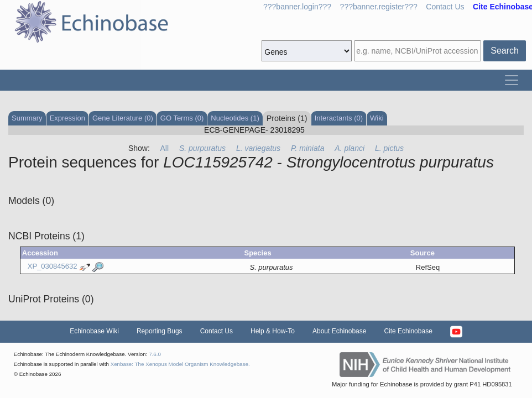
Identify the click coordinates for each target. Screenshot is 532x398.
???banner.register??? (379, 7)
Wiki (377, 118)
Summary (27, 118)
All (165, 148)
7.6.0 (155, 354)
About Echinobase (339, 331)
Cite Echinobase (408, 331)
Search (505, 51)
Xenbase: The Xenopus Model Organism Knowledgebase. (180, 364)
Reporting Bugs (160, 331)
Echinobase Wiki (94, 331)
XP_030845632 (53, 267)
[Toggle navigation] (512, 80)
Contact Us (445, 7)
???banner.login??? (297, 7)
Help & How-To (273, 331)
